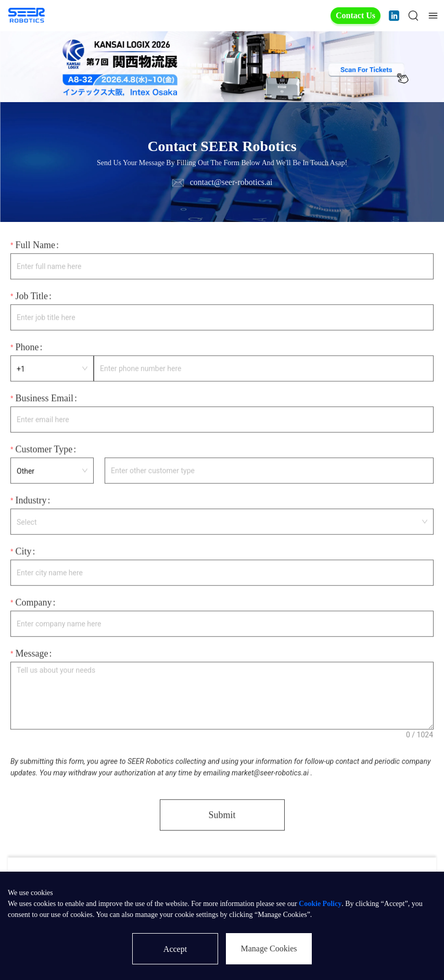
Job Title (31, 297)
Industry (31, 501)
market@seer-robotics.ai (270, 774)
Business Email (44, 399)
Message (31, 654)
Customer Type (44, 450)
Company (33, 603)
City (23, 552)
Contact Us (356, 15)
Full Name (35, 246)
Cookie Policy (320, 904)
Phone (27, 348)
